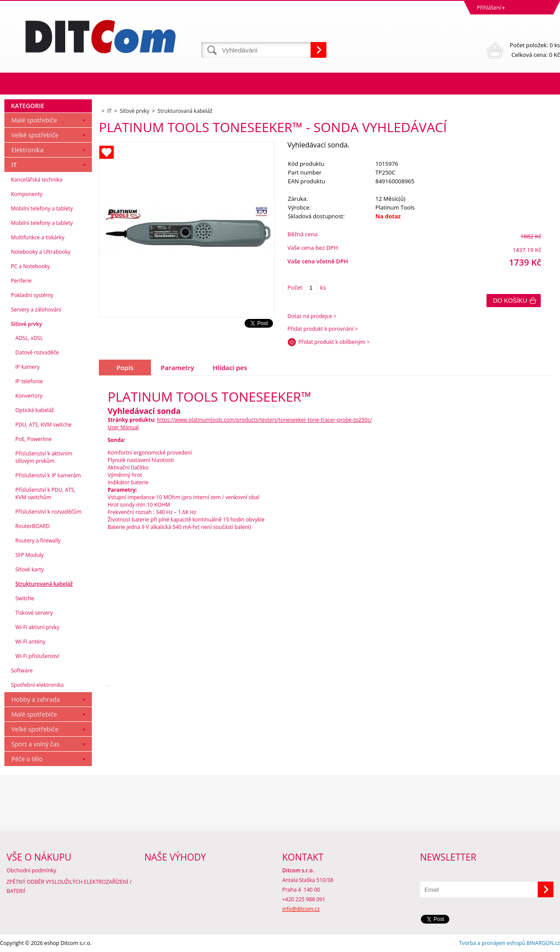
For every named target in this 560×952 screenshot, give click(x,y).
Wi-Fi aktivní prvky (37, 627)
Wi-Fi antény (30, 642)
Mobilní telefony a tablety (42, 208)
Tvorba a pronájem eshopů (492, 943)
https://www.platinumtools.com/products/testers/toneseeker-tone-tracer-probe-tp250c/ (264, 420)
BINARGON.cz (543, 943)
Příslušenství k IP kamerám (48, 475)
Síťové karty (30, 569)
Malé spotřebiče (34, 120)
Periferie (21, 281)
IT (14, 165)
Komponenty (27, 194)
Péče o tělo (27, 759)
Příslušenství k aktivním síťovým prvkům (44, 457)
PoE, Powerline (33, 439)
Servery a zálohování (36, 310)
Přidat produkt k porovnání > (323, 329)
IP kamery (27, 367)
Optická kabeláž (35, 410)
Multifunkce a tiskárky (38, 237)
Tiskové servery (34, 613)
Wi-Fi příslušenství (37, 656)
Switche (25, 598)
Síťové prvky (26, 324)
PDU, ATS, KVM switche (43, 425)
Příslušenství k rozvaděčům (48, 512)
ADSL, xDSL (29, 338)
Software (22, 670)
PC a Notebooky (30, 266)
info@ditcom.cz (301, 909)
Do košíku (510, 301)
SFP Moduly (30, 555)
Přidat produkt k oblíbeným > (334, 342)
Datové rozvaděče (37, 352)
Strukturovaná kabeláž (44, 584)
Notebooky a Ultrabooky (41, 252)
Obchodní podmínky (31, 870)
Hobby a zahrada (36, 699)
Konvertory (29, 396)
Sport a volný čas (35, 744)
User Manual (123, 427)
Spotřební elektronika (37, 685)
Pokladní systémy (32, 295)
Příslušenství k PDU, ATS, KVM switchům (45, 493)
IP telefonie (29, 381)
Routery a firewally (38, 541)
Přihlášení (489, 8)
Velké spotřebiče (35, 135)
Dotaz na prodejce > (312, 316)
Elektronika (27, 150)
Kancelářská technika (37, 180)
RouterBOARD (33, 526)
